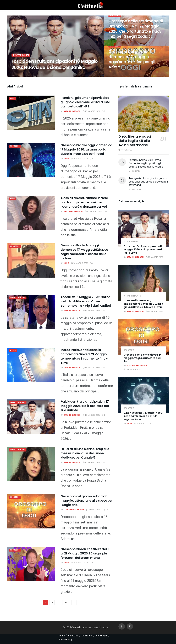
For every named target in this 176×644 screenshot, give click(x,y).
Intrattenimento (22, 57)
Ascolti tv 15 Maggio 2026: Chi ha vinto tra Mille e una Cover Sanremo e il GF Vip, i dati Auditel (86, 301)
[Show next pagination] (74, 603)
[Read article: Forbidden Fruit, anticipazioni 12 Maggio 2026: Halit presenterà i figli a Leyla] (144, 228)
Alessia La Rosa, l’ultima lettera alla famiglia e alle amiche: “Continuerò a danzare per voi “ (85, 202)
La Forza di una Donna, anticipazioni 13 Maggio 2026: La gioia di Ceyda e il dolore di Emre (143, 304)
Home (62, 636)
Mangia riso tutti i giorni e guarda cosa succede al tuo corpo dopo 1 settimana (148, 182)
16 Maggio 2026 (91, 111)
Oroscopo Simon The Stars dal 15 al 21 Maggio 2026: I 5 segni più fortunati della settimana (86, 553)
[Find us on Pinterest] (130, 626)
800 (66, 602)
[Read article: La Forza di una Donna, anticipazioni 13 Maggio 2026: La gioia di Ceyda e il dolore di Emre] (144, 283)
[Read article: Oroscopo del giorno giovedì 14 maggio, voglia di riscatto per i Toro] (144, 337)
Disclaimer (87, 636)
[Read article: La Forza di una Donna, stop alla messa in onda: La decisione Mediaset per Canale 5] (31, 464)
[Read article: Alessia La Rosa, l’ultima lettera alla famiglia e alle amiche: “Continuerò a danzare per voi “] (31, 213)
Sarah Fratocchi (72, 111)
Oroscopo (115, 17)
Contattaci (73, 636)
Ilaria (66, 159)
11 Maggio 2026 (154, 257)
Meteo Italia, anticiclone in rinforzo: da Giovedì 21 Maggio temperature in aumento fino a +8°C (84, 356)
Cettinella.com (79, 628)
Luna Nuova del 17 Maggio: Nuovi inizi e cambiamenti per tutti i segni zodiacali (143, 416)
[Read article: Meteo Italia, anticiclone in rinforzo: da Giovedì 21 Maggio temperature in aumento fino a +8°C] (31, 365)
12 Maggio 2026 (154, 311)
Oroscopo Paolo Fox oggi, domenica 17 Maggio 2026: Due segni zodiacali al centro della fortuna (84, 252)
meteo (14, 351)
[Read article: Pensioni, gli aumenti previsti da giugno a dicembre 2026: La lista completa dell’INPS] (31, 113)
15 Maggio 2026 (94, 510)
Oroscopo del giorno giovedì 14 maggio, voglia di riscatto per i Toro (143, 358)
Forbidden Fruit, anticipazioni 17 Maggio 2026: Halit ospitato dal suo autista (85, 406)
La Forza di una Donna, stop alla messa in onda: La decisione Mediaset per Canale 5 (85, 453)
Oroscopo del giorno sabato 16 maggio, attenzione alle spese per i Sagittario (87, 500)
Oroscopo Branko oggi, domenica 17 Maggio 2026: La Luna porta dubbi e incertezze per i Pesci (86, 149)
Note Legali (102, 636)
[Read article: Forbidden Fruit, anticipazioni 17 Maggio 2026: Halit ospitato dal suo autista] (31, 417)
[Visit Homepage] (91, 5)
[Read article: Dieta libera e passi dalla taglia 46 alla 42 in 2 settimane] (144, 114)
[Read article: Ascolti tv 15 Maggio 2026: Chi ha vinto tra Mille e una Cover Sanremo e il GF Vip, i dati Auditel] (31, 312)
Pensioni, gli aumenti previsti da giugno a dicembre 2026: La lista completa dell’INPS (85, 102)
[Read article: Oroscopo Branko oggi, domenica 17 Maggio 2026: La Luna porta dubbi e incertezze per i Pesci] (31, 160)
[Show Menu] (9, 5)
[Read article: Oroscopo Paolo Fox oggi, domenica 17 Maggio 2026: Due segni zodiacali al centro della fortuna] (31, 260)
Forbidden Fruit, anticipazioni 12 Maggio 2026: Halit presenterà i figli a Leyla (143, 250)
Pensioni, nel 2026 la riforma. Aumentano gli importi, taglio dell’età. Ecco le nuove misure (146, 163)
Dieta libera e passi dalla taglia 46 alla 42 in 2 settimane (135, 141)
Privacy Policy (65, 639)
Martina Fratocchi (73, 211)
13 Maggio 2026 (132, 369)
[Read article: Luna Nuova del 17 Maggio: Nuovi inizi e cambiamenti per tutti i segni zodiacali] (144, 395)
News (13, 99)
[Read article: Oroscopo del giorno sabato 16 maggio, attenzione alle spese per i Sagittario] (31, 511)
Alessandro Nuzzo (74, 510)
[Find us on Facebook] (122, 626)
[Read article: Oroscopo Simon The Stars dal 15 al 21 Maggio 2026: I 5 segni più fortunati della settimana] (31, 564)
